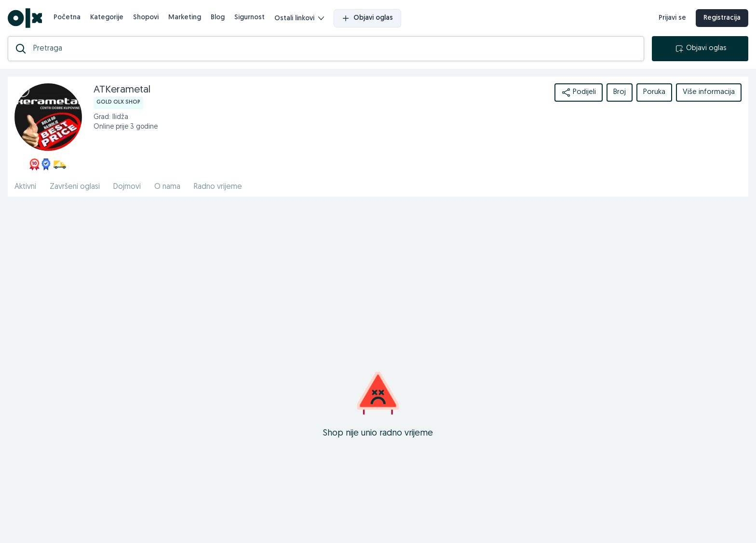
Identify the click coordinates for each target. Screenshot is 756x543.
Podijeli (579, 93)
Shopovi (146, 18)
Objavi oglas (367, 18)
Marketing (185, 18)
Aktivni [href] (25, 187)
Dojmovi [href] (127, 187)
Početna (67, 18)
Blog (218, 18)
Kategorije (107, 18)
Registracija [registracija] (722, 18)
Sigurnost (250, 18)
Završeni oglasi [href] (75, 187)
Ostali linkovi (299, 19)
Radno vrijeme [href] (218, 187)
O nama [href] (167, 187)
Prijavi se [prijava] (672, 18)
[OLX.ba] (25, 18)
